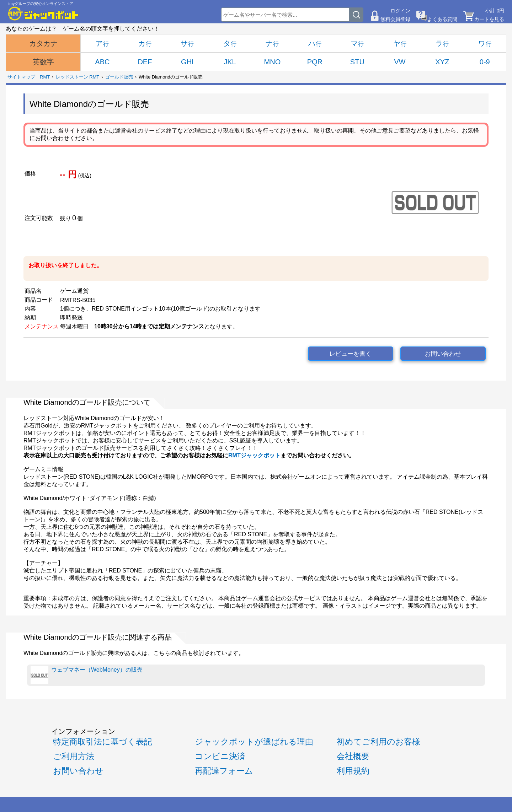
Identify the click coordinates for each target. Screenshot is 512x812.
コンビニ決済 (220, 756)
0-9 (485, 62)
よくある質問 (442, 19)
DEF (145, 62)
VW (400, 62)
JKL (230, 62)
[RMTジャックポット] (43, 14)
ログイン (400, 11)
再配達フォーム (224, 771)
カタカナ (43, 43)
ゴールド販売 (119, 77)
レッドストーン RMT (78, 77)
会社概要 (353, 756)
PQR (315, 62)
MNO (273, 62)
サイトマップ (21, 77)
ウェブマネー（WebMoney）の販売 (87, 675)
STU (357, 62)
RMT (45, 77)
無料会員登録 (395, 19)
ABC (102, 62)
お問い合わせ (443, 354)
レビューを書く (350, 354)
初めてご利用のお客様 (378, 742)
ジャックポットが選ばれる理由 (254, 742)
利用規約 (353, 771)
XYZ (442, 62)
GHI (187, 62)
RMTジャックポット (254, 455)
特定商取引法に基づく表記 (103, 742)
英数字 (43, 62)
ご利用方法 (74, 756)
